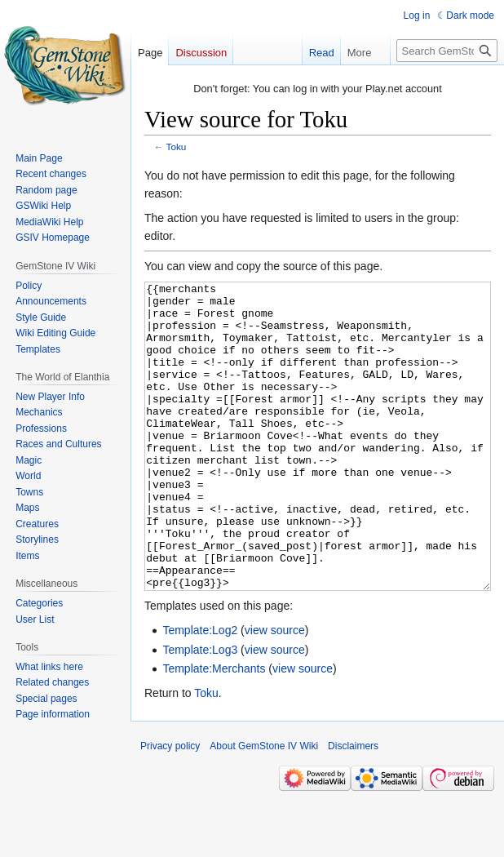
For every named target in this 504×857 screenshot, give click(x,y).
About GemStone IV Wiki (264, 807)
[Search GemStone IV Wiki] (447, 51)
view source (275, 691)
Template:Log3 (200, 711)
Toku (177, 147)
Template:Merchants (214, 730)
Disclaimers (353, 807)
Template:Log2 (200, 691)
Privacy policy (170, 807)
